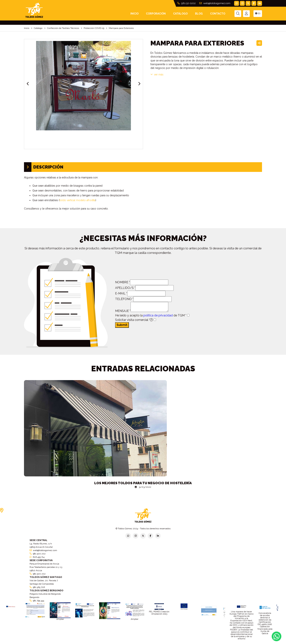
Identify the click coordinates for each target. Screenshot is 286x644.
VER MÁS (157, 74)
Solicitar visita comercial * (134, 320)
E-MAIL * (121, 293)
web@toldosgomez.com (215, 3)
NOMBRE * (123, 282)
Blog (199, 14)
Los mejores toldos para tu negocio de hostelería (143, 483)
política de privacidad (158, 315)
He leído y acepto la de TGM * (151, 315)
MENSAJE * (123, 311)
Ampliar (60, 619)
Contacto (218, 14)
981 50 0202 (187, 3)
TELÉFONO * (124, 299)
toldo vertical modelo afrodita (77, 200)
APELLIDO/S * (125, 288)
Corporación (156, 14)
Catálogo (180, 14)
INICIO (134, 14)
